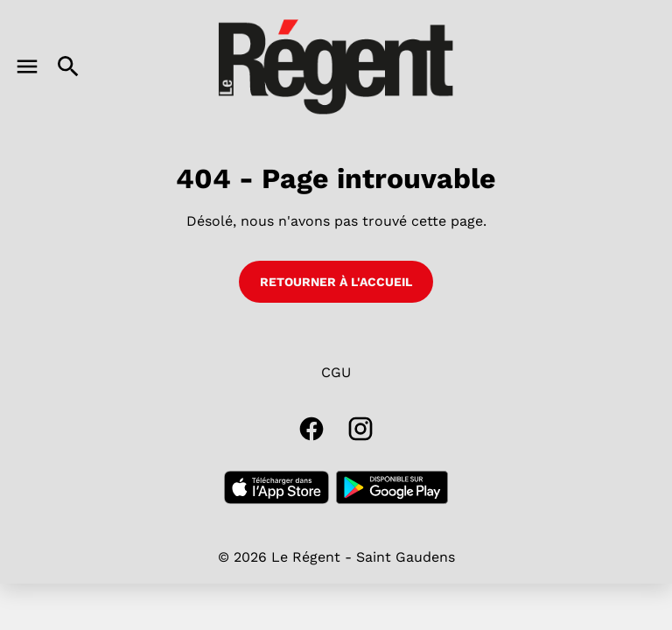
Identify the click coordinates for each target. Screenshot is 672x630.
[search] (68, 66)
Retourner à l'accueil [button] (336, 282)
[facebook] (311, 429)
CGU (336, 372)
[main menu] (27, 66)
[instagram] (360, 429)
